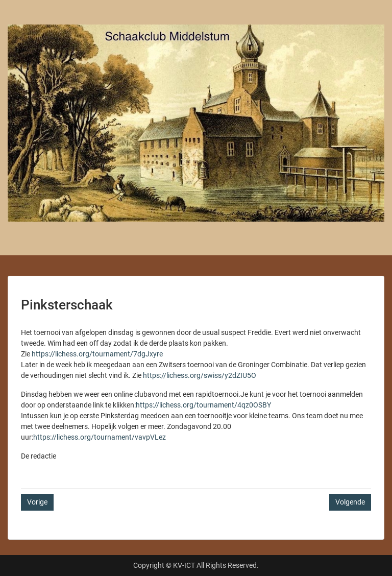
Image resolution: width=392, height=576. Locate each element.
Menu (18, 17)
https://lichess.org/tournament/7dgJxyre (97, 354)
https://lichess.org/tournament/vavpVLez (100, 437)
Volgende (350, 502)
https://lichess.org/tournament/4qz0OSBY (203, 405)
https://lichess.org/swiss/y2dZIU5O (200, 375)
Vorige (37, 502)
